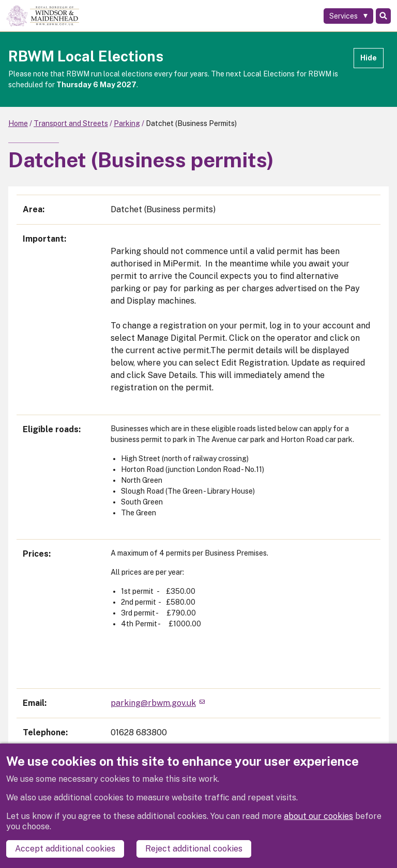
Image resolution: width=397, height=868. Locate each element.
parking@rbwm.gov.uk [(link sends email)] (158, 703)
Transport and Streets (71, 123)
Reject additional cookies (194, 849)
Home (18, 123)
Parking (127, 123)
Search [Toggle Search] (383, 16)
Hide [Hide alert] (369, 58)
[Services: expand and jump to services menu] (348, 16)
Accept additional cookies (65, 849)
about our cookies (318, 816)
